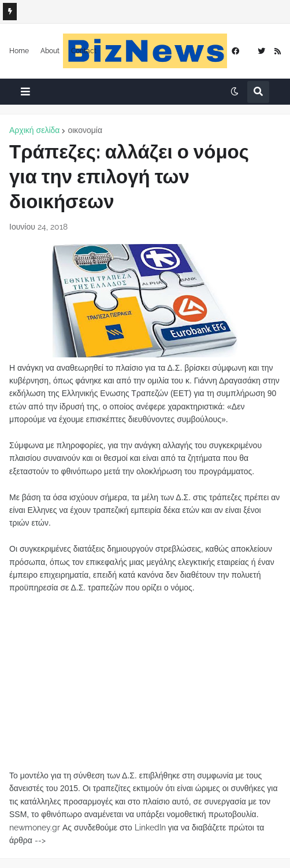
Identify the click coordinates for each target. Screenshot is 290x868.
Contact (84, 51)
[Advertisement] (145, 675)
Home (19, 51)
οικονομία (85, 130)
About (50, 51)
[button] (25, 92)
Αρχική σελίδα (34, 130)
